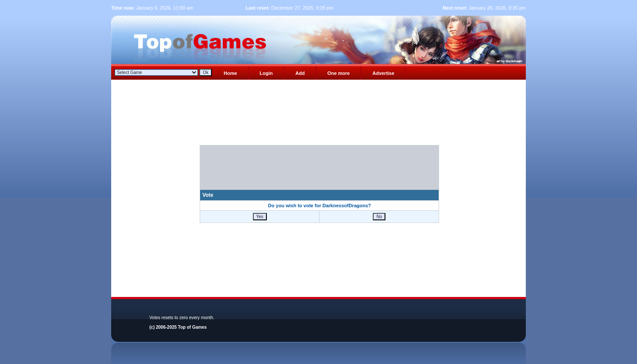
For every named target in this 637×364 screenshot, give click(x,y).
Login (266, 73)
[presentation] (320, 172)
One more (339, 73)
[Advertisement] (320, 115)
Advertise (383, 73)
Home (230, 73)
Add (300, 73)
